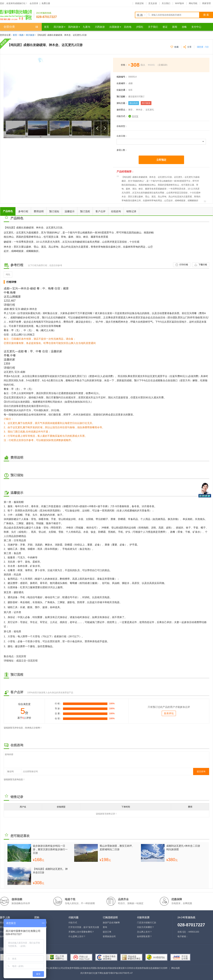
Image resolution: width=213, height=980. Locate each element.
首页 (15, 35)
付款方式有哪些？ (146, 927)
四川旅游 (30, 35)
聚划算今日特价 (126, 968)
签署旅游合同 (109, 936)
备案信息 (148, 968)
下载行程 (203, 265)
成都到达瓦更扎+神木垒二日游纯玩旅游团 (183, 848)
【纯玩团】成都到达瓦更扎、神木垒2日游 (50, 871)
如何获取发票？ (144, 936)
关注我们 (166, 3)
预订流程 (85, 211)
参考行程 (23, 211)
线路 (22, 35)
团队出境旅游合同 (84, 968)
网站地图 (176, 968)
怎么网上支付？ (144, 932)
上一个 (97, 128)
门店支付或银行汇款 (147, 923)
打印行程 (184, 265)
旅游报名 (114, 968)
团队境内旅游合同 (101, 968)
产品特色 (8, 211)
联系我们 (54, 968)
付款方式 (73, 923)
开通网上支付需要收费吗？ (81, 932)
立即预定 (161, 160)
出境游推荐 (139, 968)
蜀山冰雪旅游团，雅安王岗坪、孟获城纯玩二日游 (117, 848)
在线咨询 (116, 211)
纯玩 (8, 274)
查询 (105, 927)
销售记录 (131, 211)
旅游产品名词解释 (111, 923)
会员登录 (34, 3)
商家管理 (206, 3)
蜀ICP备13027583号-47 (121, 973)
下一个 (105, 128)
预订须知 (54, 211)
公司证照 (63, 968)
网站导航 (193, 3)
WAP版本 (180, 3)
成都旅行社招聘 (160, 968)
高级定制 (139, 3)
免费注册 (46, 3)
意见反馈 (153, 3)
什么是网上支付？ (77, 936)
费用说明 (39, 211)
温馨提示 (70, 211)
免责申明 (72, 968)
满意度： (203, 47)
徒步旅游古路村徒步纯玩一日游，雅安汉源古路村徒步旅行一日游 (50, 849)
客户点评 (100, 211)
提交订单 (107, 932)
